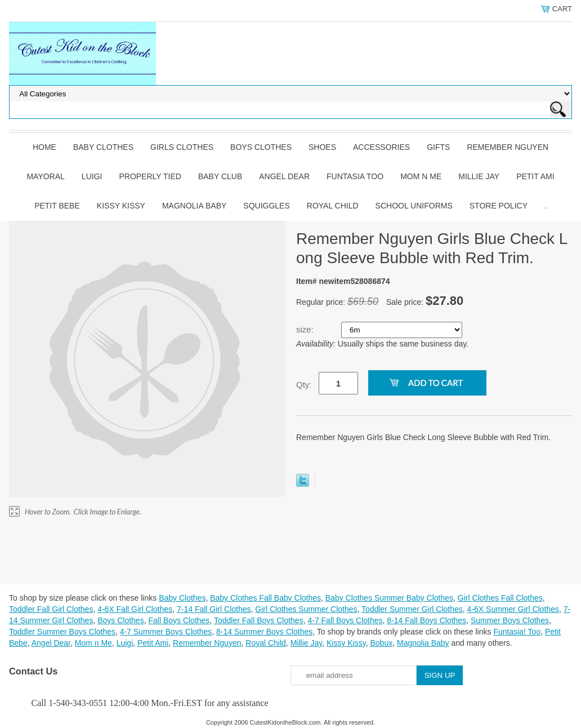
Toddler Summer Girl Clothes (412, 609)
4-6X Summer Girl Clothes (513, 609)
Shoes (322, 147)
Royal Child (333, 206)
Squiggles (266, 206)
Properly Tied (150, 176)
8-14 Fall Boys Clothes (426, 620)
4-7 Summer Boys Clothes (166, 632)
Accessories (381, 147)
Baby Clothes (103, 147)
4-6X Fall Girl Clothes (135, 609)
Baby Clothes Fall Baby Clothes (265, 598)
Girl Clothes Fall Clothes (500, 598)
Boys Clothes (261, 147)
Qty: (304, 385)
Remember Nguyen (508, 147)
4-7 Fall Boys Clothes (345, 620)
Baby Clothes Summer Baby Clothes (389, 598)
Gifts (438, 147)
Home (44, 147)
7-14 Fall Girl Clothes (214, 609)
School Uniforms (414, 206)
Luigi (92, 176)
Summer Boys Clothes (510, 620)
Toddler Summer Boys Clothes (62, 632)
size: (306, 329)
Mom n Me (421, 176)
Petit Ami (535, 176)
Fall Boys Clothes (179, 620)
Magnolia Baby (194, 206)
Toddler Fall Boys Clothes (259, 620)
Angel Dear (284, 176)
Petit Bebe (57, 206)
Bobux (381, 643)
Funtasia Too (355, 176)
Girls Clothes (182, 147)
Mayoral (45, 176)
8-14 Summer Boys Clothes (264, 632)
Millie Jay (479, 176)
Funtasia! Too (517, 632)
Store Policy (499, 206)
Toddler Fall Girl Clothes (51, 609)
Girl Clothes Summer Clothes (306, 609)
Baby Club (220, 176)
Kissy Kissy (121, 206)
